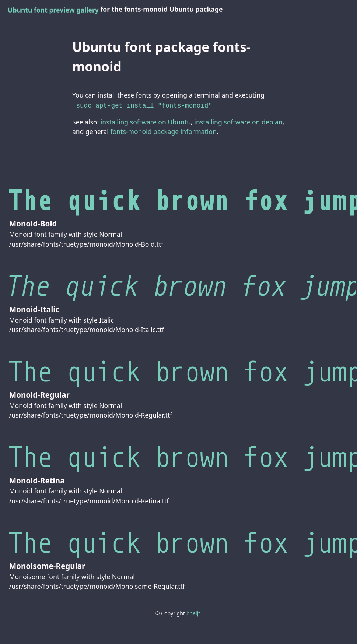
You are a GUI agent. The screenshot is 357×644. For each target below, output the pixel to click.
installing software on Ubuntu (146, 121)
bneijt (193, 613)
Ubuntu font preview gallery (53, 10)
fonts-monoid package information (163, 131)
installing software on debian (238, 121)
